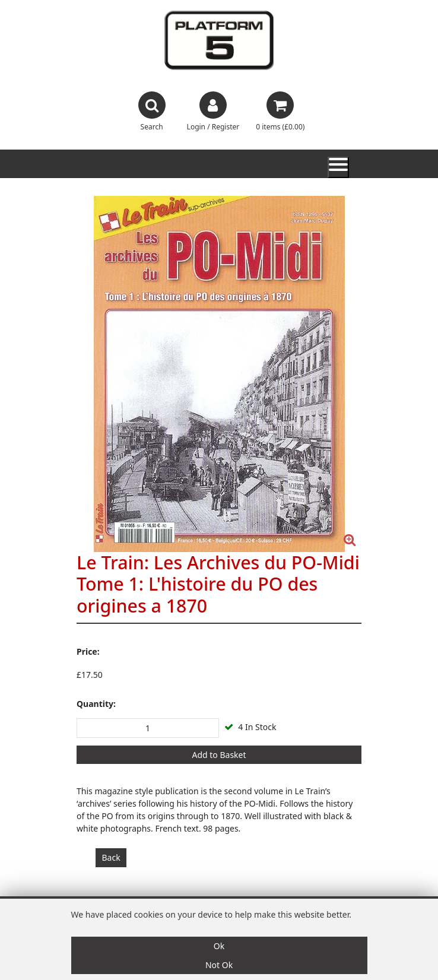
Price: (88, 651)
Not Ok (219, 965)
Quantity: (96, 704)
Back (111, 857)
